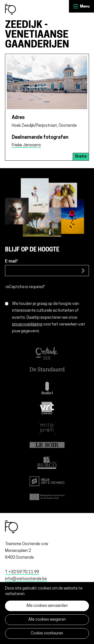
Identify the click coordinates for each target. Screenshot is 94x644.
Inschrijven (83, 271)
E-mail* (12, 262)
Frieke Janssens (26, 145)
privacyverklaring (27, 324)
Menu (76, 6)
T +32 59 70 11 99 (22, 572)
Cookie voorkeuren (47, 633)
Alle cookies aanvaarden (47, 606)
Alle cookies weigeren (47, 620)
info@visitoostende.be (26, 579)
